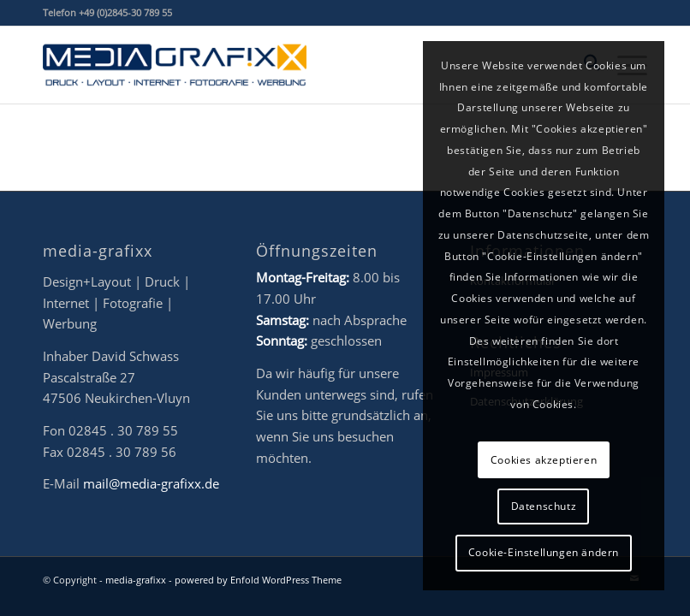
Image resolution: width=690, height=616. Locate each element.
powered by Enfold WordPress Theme (258, 580)
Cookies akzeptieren (544, 460)
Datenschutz (544, 506)
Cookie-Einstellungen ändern (544, 552)
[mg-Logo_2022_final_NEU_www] (175, 65)
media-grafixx (136, 580)
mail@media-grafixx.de (151, 483)
